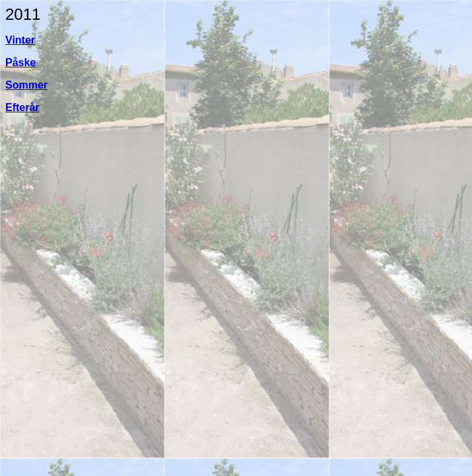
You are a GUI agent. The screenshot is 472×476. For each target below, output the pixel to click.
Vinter (20, 40)
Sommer (26, 85)
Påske (20, 62)
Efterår (22, 107)
